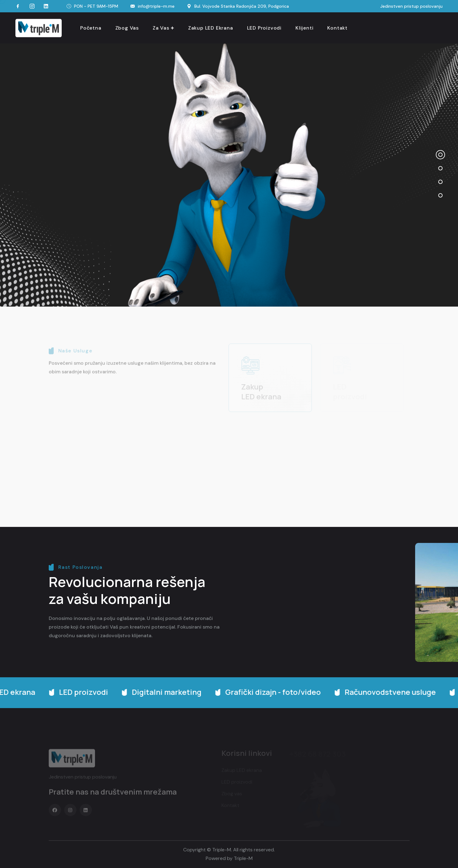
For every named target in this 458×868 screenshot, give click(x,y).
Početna (91, 28)
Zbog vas (127, 28)
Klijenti (304, 28)
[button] (440, 155)
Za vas (161, 28)
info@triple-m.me (156, 6)
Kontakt (337, 28)
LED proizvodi (264, 28)
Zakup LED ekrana (211, 28)
